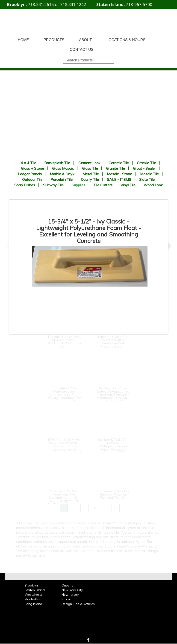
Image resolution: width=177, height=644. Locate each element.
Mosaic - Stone (119, 174)
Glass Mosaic (63, 168)
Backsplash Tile (57, 163)
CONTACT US (82, 50)
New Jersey (70, 595)
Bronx (66, 599)
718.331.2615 (41, 4)
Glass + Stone (32, 168)
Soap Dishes (25, 185)
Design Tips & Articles (78, 604)
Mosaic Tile (149, 174)
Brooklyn (31, 585)
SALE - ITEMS (119, 179)
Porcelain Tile (62, 179)
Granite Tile (115, 168)
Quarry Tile (90, 179)
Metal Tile (91, 174)
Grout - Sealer (144, 168)
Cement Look (89, 163)
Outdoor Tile (32, 179)
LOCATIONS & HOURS (126, 40)
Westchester (34, 595)
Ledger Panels (30, 174)
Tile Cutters (103, 185)
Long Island (33, 604)
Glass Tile (90, 168)
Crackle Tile (146, 163)
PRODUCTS (54, 40)
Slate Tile (147, 179)
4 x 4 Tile (28, 163)
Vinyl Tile (128, 185)
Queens (67, 585)
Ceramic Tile (119, 163)
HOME (23, 40)
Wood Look (153, 185)
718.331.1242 (73, 4)
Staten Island (35, 590)
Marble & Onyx (62, 174)
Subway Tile (53, 185)
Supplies (78, 185)
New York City (72, 590)
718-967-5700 (139, 4)
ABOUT (85, 40)
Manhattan (33, 599)
